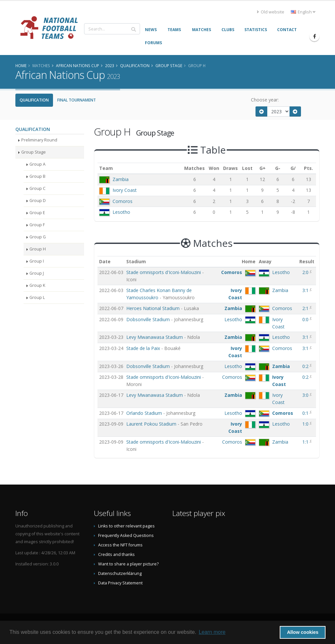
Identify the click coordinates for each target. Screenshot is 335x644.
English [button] (303, 12)
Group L (37, 297)
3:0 (306, 395)
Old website (271, 12)
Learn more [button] (212, 632)
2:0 (306, 272)
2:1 (306, 308)
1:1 (306, 442)
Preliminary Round (39, 140)
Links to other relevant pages (126, 526)
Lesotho (121, 212)
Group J (37, 273)
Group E (37, 213)
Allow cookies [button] (303, 632)
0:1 (306, 413)
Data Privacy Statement (120, 583)
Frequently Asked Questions (126, 535)
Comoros (123, 201)
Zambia (121, 179)
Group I (37, 261)
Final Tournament (77, 100)
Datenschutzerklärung (120, 573)
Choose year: (265, 100)
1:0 (306, 424)
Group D (38, 201)
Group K (37, 285)
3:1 (306, 290)
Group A (37, 164)
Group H (38, 249)
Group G (38, 237)
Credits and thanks (116, 554)
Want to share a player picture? (128, 564)
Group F (37, 225)
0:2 (306, 366)
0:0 (306, 319)
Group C (37, 188)
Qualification (34, 100)
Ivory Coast (125, 190)
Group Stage (34, 152)
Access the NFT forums (120, 545)
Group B (37, 176)
